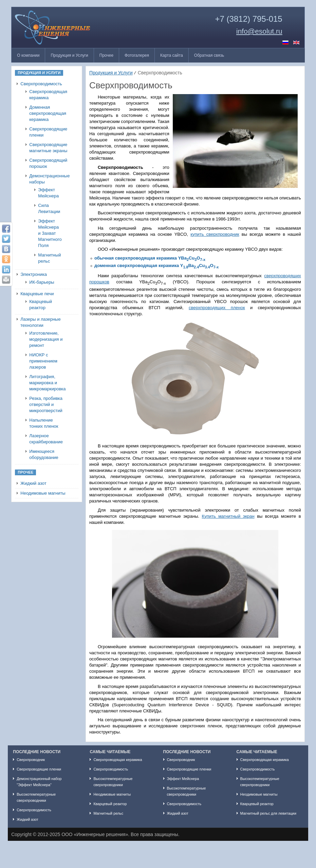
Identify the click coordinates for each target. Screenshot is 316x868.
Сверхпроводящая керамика (48, 95)
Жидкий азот (33, 483)
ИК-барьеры (42, 282)
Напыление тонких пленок (44, 423)
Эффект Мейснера (48, 193)
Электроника (34, 274)
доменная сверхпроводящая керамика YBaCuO (156, 265)
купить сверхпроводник (215, 234)
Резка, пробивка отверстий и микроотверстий (46, 404)
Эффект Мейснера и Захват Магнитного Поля (50, 233)
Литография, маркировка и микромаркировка (47, 383)
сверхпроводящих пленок (217, 308)
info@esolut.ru (259, 31)
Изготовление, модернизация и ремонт (46, 339)
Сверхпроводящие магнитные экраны (48, 148)
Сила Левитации (49, 208)
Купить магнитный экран (228, 516)
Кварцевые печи (37, 294)
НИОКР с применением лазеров (43, 361)
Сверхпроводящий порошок (48, 163)
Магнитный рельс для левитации (268, 813)
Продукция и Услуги (111, 73)
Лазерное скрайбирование (46, 439)
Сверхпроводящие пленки (48, 132)
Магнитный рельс (49, 258)
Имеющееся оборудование (44, 454)
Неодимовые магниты (43, 493)
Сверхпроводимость (41, 84)
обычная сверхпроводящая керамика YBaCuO (150, 258)
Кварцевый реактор (41, 305)
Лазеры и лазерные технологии (40, 322)
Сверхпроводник (31, 760)
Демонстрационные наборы (48, 179)
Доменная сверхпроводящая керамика (48, 113)
